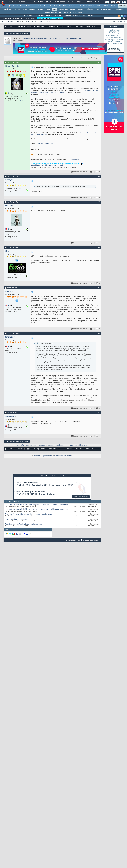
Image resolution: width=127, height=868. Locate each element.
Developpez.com (83, 540)
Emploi (71, 2)
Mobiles (113, 6)
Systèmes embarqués (103, 9)
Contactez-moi (73, 160)
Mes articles (44, 165)
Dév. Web (72, 6)
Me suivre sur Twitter (57, 165)
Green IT (81, 9)
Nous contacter (72, 540)
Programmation (89, 6)
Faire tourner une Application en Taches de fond (24, 524)
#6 (99, 333)
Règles (47, 21)
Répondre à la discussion (17, 33)
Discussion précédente (43, 456)
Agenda (34, 21)
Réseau (73, 9)
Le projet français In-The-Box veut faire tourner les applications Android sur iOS (52, 39)
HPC (49, 9)
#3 (99, 202)
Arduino (32, 9)
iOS (83, 16)
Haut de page (95, 540)
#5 (99, 288)
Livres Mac (58, 16)
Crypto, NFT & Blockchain (73, 12)
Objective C (91, 16)
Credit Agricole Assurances (33, 485)
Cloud (39, 6)
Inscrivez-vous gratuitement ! (50, 18)
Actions (19, 21)
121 (21, 101)
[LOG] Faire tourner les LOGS (16, 519)
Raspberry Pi (63, 9)
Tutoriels (24, 2)
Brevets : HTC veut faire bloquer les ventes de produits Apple (29, 514)
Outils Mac (68, 16)
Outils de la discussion (80, 58)
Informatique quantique (53, 12)
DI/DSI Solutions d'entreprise (24, 6)
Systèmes (122, 6)
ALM (49, 6)
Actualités (20, 445)
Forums (13, 2)
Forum (10, 27)
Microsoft (57, 6)
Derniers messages (8, 21)
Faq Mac (49, 16)
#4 (99, 247)
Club (96, 2)
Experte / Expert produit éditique (30, 492)
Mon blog (35, 165)
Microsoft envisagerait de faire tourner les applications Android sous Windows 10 (36, 509)
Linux (25, 9)
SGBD (99, 6)
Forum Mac (28, 16)
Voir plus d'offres (81, 497)
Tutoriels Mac (39, 16)
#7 (99, 413)
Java (64, 6)
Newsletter (59, 2)
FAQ (33, 2)
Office (106, 6)
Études (80, 2)
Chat (48, 2)
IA (44, 6)
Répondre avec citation (79, 172)
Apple (28, 27)
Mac (54, 9)
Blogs (40, 2)
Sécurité (90, 9)
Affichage (94, 58)
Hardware (41, 9)
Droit (89, 2)
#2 (99, 176)
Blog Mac (77, 16)
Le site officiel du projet (48, 143)
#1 (99, 62)
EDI (79, 6)
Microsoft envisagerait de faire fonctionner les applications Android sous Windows (37, 504)
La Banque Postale (28, 494)
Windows (17, 9)
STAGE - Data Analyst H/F (26, 483)
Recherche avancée (119, 21)
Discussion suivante (63, 456)
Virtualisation (118, 9)
